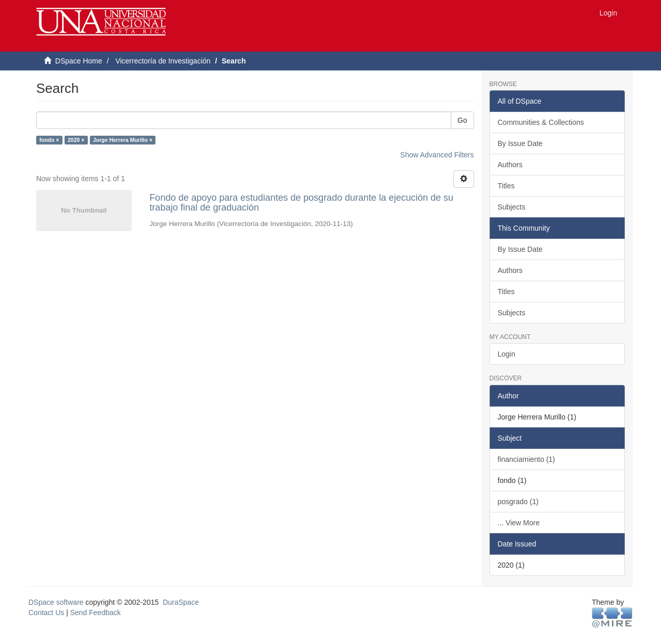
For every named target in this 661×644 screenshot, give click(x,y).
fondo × (49, 140)
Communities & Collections (541, 122)
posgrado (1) (518, 502)
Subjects (512, 207)
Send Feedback (96, 613)
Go (462, 120)
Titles (506, 186)
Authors (510, 165)
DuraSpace (181, 602)
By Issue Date (520, 143)
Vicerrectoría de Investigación (163, 61)
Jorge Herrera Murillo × (123, 140)
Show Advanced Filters (437, 155)
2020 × (76, 140)
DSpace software (56, 602)
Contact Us (46, 613)
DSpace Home (79, 61)
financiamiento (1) (526, 459)
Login (507, 354)
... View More (519, 523)
